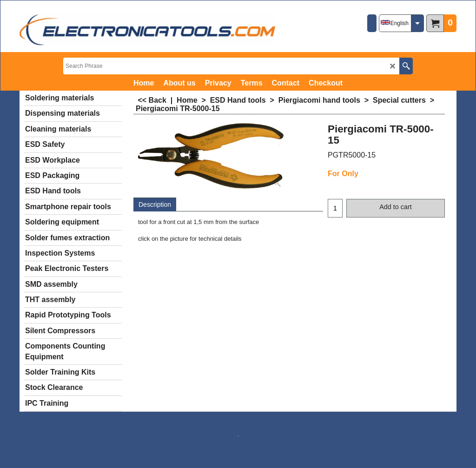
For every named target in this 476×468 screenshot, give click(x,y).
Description (155, 204)
